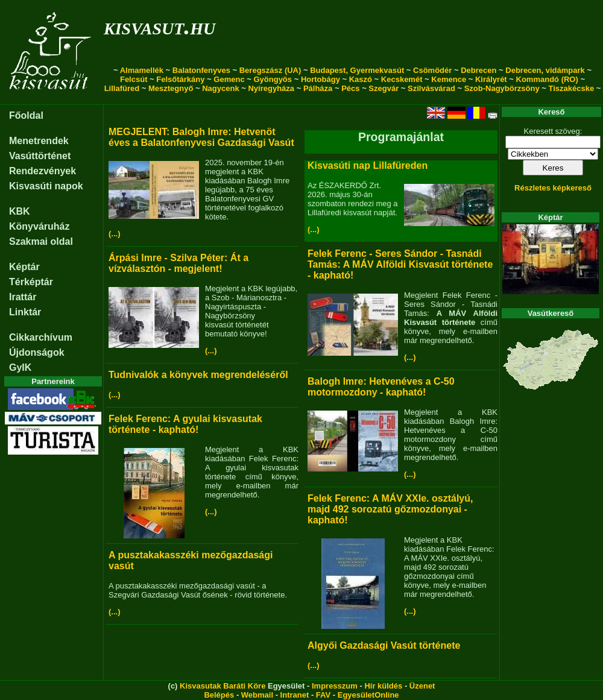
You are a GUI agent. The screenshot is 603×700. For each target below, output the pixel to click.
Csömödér (432, 70)
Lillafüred (122, 88)
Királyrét (491, 79)
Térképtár (31, 282)
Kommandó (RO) (547, 79)
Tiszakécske (571, 88)
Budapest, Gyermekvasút (357, 70)
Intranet (295, 695)
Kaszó (361, 79)
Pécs (350, 88)
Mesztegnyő (171, 88)
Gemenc (229, 79)
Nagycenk (220, 88)
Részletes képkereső (553, 188)
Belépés (219, 695)
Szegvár (384, 88)
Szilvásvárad (431, 88)
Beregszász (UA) (270, 70)
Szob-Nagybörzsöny (502, 88)
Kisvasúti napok (46, 186)
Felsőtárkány (180, 79)
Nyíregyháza (271, 88)
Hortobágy (320, 79)
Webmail (257, 695)
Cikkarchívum (41, 337)
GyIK (20, 367)
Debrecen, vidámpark (545, 70)
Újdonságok (37, 352)
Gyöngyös (273, 79)
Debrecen (478, 70)
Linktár (25, 312)
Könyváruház (39, 226)
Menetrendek (39, 141)
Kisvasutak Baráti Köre (223, 686)
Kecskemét (402, 79)
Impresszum (335, 686)
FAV (323, 695)
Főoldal (26, 115)
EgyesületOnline (368, 695)
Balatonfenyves (201, 70)
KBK (20, 211)
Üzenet (422, 686)
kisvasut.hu (159, 26)
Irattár (23, 297)
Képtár (24, 267)
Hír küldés (383, 686)
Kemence (449, 79)
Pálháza (318, 88)
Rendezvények (43, 171)
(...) (115, 234)
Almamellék (142, 70)
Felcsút (134, 79)
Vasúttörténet (40, 156)
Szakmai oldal (41, 241)
